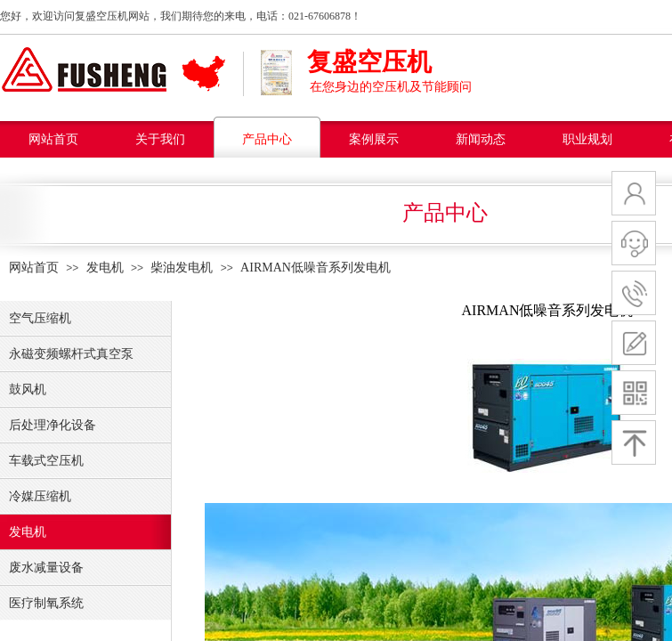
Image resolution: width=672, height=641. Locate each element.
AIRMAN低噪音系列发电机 (316, 268)
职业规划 (587, 139)
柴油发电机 (182, 268)
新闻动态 (481, 139)
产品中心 (267, 139)
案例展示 (374, 139)
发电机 (105, 268)
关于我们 (160, 139)
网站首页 (53, 139)
